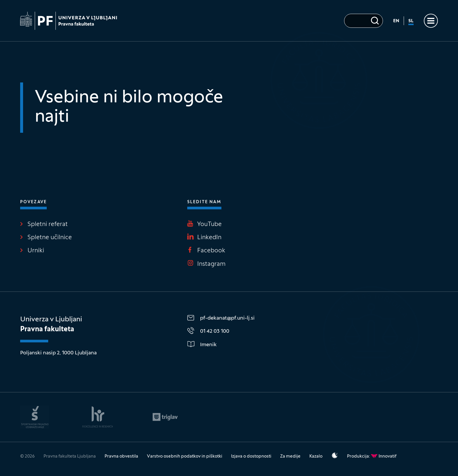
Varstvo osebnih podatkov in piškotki (185, 456)
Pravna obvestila (121, 456)
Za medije (290, 456)
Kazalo (316, 456)
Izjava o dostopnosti (251, 456)
